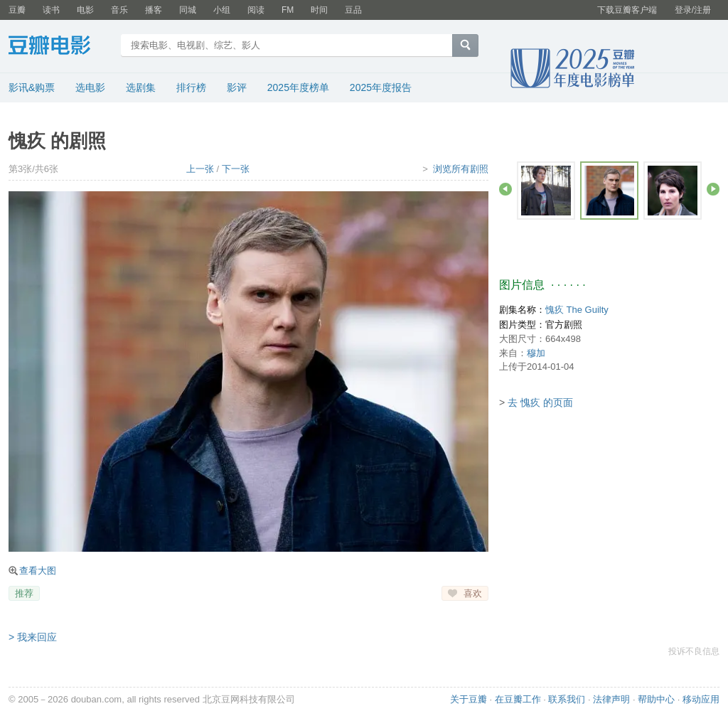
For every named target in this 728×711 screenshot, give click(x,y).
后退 (505, 189)
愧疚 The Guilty (577, 310)
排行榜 (191, 87)
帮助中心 (656, 699)
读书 (51, 10)
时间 (319, 10)
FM (288, 10)
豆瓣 (17, 10)
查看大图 (38, 571)
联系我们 (567, 699)
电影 (85, 10)
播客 (154, 10)
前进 (713, 189)
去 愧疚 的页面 (540, 402)
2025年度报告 (381, 87)
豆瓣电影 (60, 47)
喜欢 (473, 593)
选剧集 (141, 87)
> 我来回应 (33, 637)
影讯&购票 (32, 87)
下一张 (236, 169)
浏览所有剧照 (461, 169)
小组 (222, 10)
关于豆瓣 (469, 699)
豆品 (353, 10)
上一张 (200, 169)
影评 (237, 87)
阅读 (256, 10)
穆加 (536, 353)
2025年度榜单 (298, 87)
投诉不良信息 (694, 651)
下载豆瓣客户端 (627, 10)
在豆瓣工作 (518, 699)
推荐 (24, 593)
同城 (188, 10)
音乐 (119, 10)
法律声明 (611, 699)
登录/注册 (693, 10)
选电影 (90, 87)
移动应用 (701, 699)
